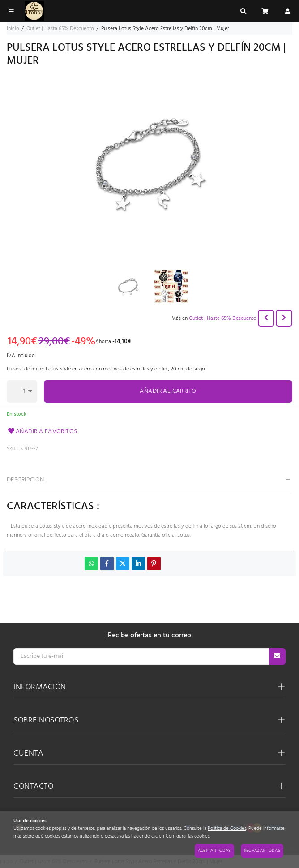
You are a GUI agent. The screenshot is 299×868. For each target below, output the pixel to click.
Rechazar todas (262, 851)
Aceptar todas (214, 851)
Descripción (26, 480)
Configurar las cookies (188, 836)
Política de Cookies (227, 829)
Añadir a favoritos (42, 432)
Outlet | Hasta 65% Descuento (223, 318)
